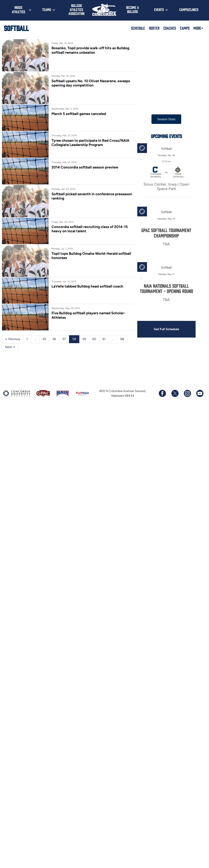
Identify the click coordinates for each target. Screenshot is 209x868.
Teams (47, 10)
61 (104, 339)
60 (94, 339)
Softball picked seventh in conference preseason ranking (92, 196)
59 (84, 339)
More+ (198, 28)
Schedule (138, 28)
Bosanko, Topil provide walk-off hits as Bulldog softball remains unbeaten (90, 50)
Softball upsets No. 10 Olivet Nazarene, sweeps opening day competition (91, 83)
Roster (154, 28)
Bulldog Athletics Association (76, 9)
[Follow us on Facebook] (162, 393)
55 (44, 339)
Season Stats (166, 119)
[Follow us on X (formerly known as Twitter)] (175, 393)
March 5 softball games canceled (79, 114)
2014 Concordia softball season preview (85, 167)
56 (54, 339)
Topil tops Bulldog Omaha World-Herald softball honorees (91, 256)
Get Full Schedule (166, 329)
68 (122, 339)
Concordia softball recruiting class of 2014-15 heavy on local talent (90, 229)
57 (64, 339)
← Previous (13, 339)
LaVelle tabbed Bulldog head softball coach (87, 286)
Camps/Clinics (189, 10)
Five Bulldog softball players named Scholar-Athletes (88, 315)
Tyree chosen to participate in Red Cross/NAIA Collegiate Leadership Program (90, 143)
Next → (10, 347)
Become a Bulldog (132, 9)
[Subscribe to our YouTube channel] (200, 393)
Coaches (170, 28)
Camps (185, 28)
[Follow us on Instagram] (187, 393)
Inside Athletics (18, 10)
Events (159, 10)
